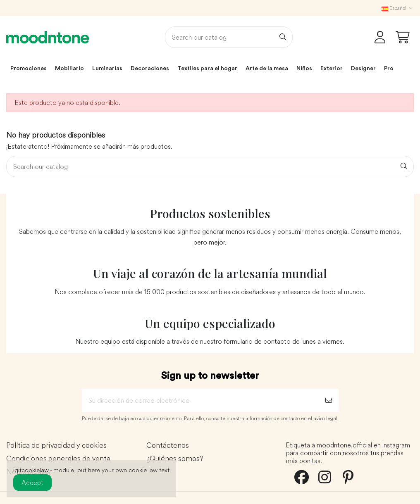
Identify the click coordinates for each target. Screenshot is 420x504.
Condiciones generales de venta (58, 459)
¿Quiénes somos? (175, 459)
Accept (32, 483)
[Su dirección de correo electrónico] (200, 400)
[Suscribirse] (329, 400)
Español (398, 8)
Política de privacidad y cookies (56, 446)
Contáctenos (168, 446)
